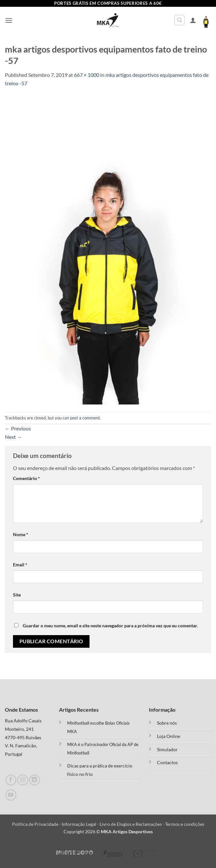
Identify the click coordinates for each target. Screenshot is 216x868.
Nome (21, 534)
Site (17, 595)
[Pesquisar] (179, 20)
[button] (9, 20)
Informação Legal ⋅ (81, 824)
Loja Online (168, 736)
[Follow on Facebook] (11, 780)
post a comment (85, 418)
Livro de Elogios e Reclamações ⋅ (132, 824)
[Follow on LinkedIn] (35, 780)
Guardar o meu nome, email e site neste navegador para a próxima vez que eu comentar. (110, 626)
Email (20, 565)
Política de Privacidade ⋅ (37, 824)
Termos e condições (185, 824)
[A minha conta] (193, 20)
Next (13, 437)
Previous (18, 428)
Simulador (167, 750)
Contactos (167, 763)
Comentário (26, 478)
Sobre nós (167, 723)
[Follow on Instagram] (23, 780)
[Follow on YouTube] (11, 795)
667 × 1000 (87, 75)
